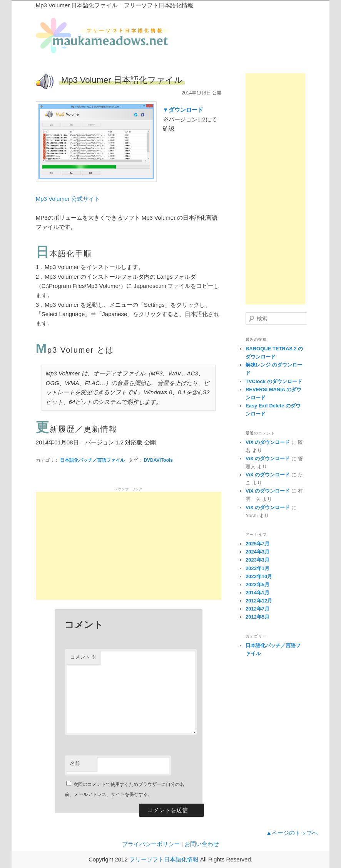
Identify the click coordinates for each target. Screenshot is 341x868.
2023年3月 (257, 560)
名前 (75, 763)
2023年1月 (257, 568)
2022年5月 (257, 585)
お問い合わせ (202, 844)
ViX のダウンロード (268, 442)
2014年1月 (257, 593)
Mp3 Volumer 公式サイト (68, 199)
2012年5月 (257, 617)
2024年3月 (257, 552)
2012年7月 (257, 609)
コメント (83, 657)
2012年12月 (259, 601)
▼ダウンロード (183, 110)
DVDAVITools (158, 460)
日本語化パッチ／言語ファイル (92, 460)
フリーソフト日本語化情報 (164, 859)
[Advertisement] (129, 546)
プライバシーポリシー (151, 844)
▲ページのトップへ (292, 833)
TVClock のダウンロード (274, 381)
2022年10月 (259, 576)
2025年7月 (257, 544)
